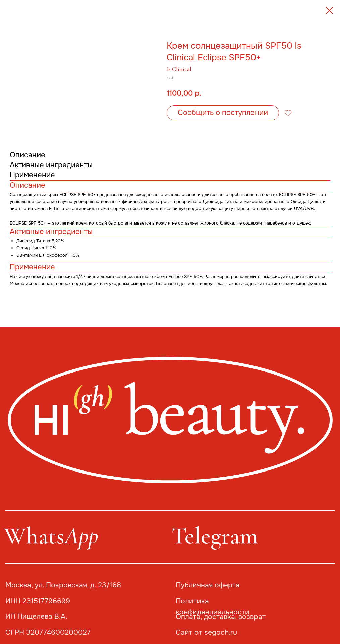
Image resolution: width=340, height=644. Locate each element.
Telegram (215, 536)
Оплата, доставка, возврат (221, 617)
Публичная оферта (208, 585)
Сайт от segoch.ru (206, 632)
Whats (51, 536)
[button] (223, 113)
